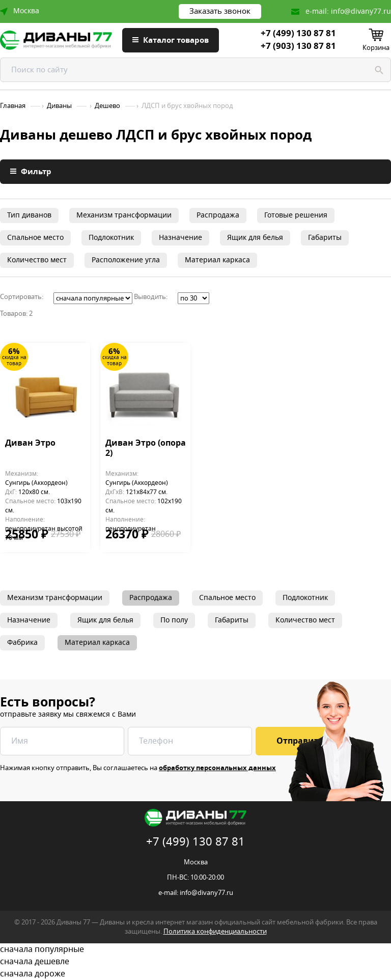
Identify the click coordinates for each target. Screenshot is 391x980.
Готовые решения (296, 215)
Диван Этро (30, 444)
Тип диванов (29, 215)
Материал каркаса (217, 260)
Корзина (376, 48)
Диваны (59, 106)
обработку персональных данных (217, 768)
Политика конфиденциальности (215, 931)
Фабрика (22, 643)
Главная (13, 106)
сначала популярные (195, 949)
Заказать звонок (220, 11)
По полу (174, 620)
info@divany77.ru (361, 11)
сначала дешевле (195, 962)
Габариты (325, 238)
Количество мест (37, 260)
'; (93, 298)
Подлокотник (111, 238)
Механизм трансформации (124, 215)
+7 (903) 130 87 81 (298, 46)
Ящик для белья (255, 238)
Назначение (180, 238)
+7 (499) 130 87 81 (298, 34)
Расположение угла (126, 260)
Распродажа (218, 215)
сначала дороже (195, 974)
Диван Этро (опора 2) (146, 449)
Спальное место (35, 238)
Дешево (107, 106)
